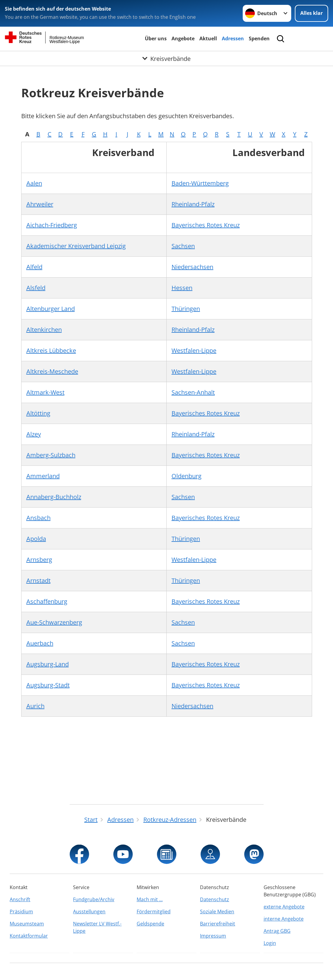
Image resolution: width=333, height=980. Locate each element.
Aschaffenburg (47, 601)
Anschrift (20, 899)
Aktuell (208, 38)
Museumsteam (27, 924)
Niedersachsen (192, 267)
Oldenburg (186, 476)
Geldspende (150, 924)
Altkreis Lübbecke (51, 350)
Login (270, 943)
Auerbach (40, 643)
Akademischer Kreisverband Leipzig (76, 246)
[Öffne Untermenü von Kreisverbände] (166, 58)
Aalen (34, 183)
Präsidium (21, 912)
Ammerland (43, 476)
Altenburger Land (51, 309)
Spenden (259, 38)
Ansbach (38, 518)
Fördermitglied (154, 912)
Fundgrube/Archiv (94, 899)
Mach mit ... (150, 899)
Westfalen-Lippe (194, 350)
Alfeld (34, 267)
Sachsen (183, 246)
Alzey (34, 434)
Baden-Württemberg (200, 183)
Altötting (38, 413)
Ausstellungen (89, 912)
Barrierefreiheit (218, 924)
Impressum (213, 936)
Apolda (36, 539)
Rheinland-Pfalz (193, 204)
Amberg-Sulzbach (51, 455)
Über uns (156, 38)
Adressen (233, 38)
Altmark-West (45, 392)
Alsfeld (36, 288)
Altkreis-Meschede (52, 371)
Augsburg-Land (48, 664)
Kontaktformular (29, 936)
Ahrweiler (40, 204)
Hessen (182, 288)
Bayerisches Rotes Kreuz (206, 225)
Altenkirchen (44, 330)
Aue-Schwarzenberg (54, 622)
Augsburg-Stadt (48, 685)
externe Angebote (284, 907)
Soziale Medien (217, 912)
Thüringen (186, 309)
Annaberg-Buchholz (54, 497)
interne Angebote (284, 919)
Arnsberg (39, 560)
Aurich (35, 706)
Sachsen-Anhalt (193, 392)
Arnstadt (38, 580)
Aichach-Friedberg (52, 225)
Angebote (183, 38)
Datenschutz (215, 899)
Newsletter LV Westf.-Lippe (97, 927)
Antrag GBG (277, 931)
